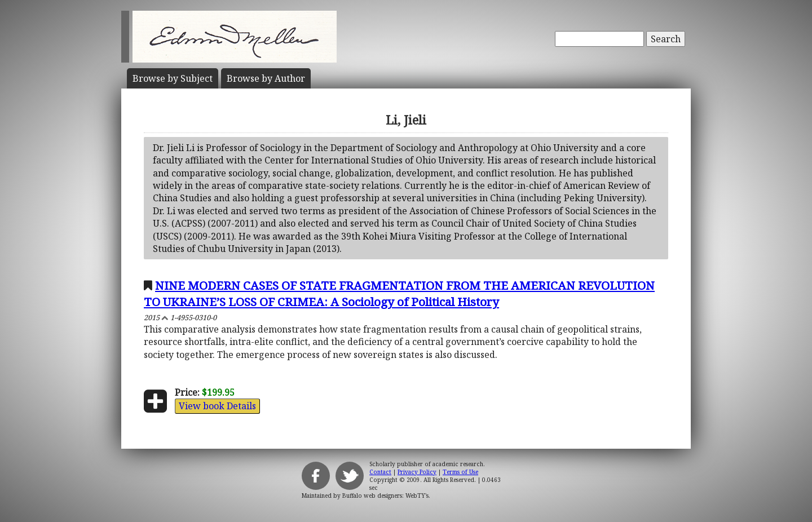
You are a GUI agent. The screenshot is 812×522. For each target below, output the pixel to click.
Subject (173, 78)
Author (266, 78)
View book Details (217, 406)
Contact (380, 472)
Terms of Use (460, 472)
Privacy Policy (417, 472)
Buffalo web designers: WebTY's (385, 496)
